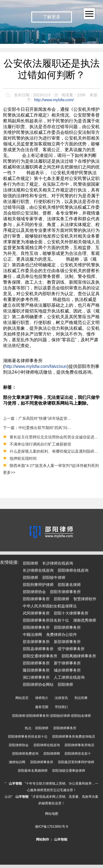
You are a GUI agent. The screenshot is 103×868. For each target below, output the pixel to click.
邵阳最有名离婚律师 (33, 771)
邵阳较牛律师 (54, 577)
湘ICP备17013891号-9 (51, 827)
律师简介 (42, 698)
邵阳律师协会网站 (38, 684)
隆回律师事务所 (36, 670)
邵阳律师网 (52, 754)
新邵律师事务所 (67, 642)
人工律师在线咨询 (69, 677)
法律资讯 (61, 698)
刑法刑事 (81, 698)
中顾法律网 (32, 635)
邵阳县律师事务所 (38, 649)
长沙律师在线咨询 (58, 563)
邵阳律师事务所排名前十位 (46, 620)
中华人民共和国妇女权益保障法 (50, 606)
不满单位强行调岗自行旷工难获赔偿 (40, 444)
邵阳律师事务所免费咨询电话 (74, 737)
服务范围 (42, 707)
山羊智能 (15, 784)
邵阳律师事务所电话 (79, 745)
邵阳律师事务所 (36, 599)
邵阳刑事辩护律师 (38, 585)
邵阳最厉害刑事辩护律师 (76, 762)
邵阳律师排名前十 (78, 754)
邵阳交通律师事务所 (40, 656)
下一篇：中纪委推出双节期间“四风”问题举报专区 (38, 428)
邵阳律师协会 (34, 592)
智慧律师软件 (85, 599)
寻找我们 (61, 707)
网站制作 (43, 839)
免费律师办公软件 (62, 635)
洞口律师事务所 (36, 677)
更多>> (9, 472)
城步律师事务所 (67, 670)
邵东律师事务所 (36, 642)
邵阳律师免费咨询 (25, 754)
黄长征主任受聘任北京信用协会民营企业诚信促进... (54, 437)
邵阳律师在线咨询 (73, 570)
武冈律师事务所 (36, 613)
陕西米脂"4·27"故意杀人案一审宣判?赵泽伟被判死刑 (54, 466)
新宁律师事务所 (67, 663)
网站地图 (52, 814)
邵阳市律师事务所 (65, 592)
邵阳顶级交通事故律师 (69, 771)
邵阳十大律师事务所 (71, 613)
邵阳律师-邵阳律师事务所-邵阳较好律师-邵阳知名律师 (52, 716)
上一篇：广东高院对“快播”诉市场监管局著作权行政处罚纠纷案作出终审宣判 (38, 418)
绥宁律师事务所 (71, 649)
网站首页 (22, 698)
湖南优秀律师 (85, 620)
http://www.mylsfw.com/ (54, 100)
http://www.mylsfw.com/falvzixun (36, 366)
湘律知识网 (17, 762)
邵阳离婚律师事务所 (79, 656)
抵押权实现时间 (23, 458)
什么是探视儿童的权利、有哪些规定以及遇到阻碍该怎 (56, 451)
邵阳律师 (30, 563)
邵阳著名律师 (69, 585)
